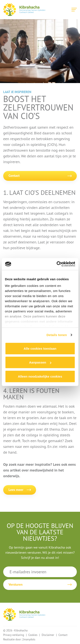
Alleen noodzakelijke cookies (40, 376)
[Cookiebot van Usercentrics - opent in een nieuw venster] (57, 264)
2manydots (29, 639)
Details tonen (57, 335)
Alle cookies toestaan (40, 348)
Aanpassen (40, 362)
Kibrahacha (24, 10)
